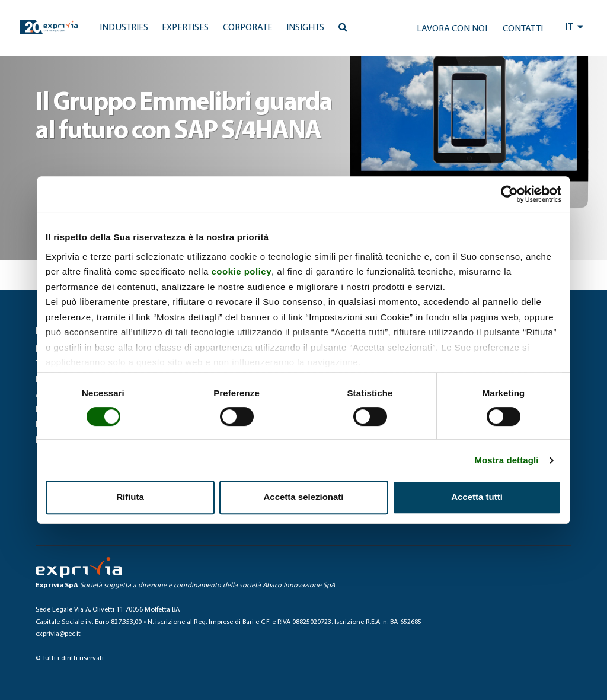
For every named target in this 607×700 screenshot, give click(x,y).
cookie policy (241, 271)
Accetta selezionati (303, 497)
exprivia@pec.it (58, 634)
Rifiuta (130, 497)
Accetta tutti (477, 497)
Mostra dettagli (506, 460)
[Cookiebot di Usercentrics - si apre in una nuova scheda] (509, 194)
